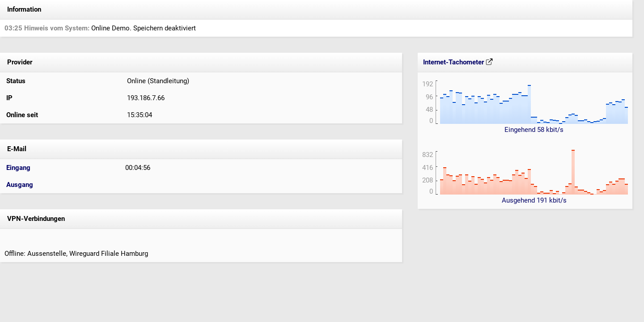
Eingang (18, 168)
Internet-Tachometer (458, 62)
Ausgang (20, 185)
